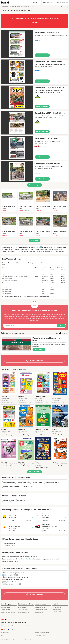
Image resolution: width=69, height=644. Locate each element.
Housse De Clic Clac (51, 482)
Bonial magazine (5, 610)
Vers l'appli (35, 22)
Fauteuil (6, 501)
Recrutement (56, 614)
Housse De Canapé (9, 482)
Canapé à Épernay (9, 543)
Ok (61, 326)
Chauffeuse (27, 487)
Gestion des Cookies (40, 635)
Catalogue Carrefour (24, 612)
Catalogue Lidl (22, 607)
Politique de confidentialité (42, 633)
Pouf (13, 501)
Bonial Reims (4, 7)
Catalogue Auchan (40, 607)
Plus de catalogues (34, 185)
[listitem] (9, 201)
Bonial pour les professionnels (57, 611)
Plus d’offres (35, 241)
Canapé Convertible (24, 482)
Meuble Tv (20, 501)
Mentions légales (5, 633)
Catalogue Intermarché (42, 610)
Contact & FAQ (57, 607)
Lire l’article (39, 350)
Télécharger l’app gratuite (8, 612)
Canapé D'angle (38, 482)
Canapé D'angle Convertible (12, 487)
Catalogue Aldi (39, 612)
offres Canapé (29, 559)
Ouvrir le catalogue (42, 55)
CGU (2, 635)
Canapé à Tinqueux (9, 545)
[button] (34, 44)
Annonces (65, 7)
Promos (12, 7)
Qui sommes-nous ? (6, 607)
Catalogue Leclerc (23, 610)
